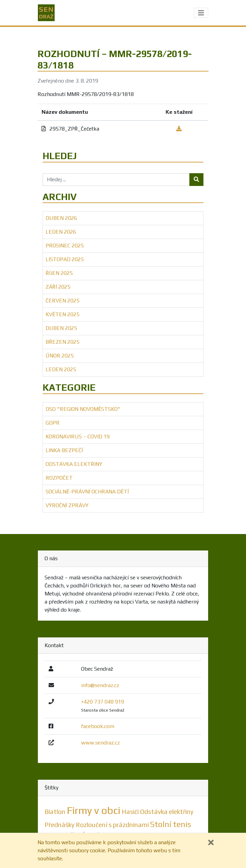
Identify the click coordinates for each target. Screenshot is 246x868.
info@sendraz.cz (100, 685)
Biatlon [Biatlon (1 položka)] (55, 812)
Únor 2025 (60, 356)
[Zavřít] (211, 843)
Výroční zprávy (67, 505)
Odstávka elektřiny (74, 464)
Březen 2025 (63, 342)
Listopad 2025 (65, 259)
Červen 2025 (63, 301)
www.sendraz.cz (101, 743)
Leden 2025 (61, 369)
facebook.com (98, 726)
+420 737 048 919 (103, 702)
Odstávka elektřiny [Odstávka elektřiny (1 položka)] (167, 812)
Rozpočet (59, 478)
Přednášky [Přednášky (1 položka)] (59, 825)
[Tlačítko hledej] (196, 180)
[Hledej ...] (116, 180)
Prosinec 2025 (65, 246)
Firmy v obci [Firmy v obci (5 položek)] (94, 810)
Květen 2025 (63, 314)
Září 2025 (58, 287)
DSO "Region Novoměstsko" (83, 409)
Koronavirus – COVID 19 (78, 437)
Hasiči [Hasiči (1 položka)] (130, 812)
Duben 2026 (61, 218)
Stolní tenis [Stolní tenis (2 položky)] (171, 824)
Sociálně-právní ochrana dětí (87, 492)
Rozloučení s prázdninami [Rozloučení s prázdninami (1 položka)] (112, 825)
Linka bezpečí (64, 450)
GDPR (53, 423)
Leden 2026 (61, 232)
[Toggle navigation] (201, 13)
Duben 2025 (61, 328)
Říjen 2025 (59, 273)
